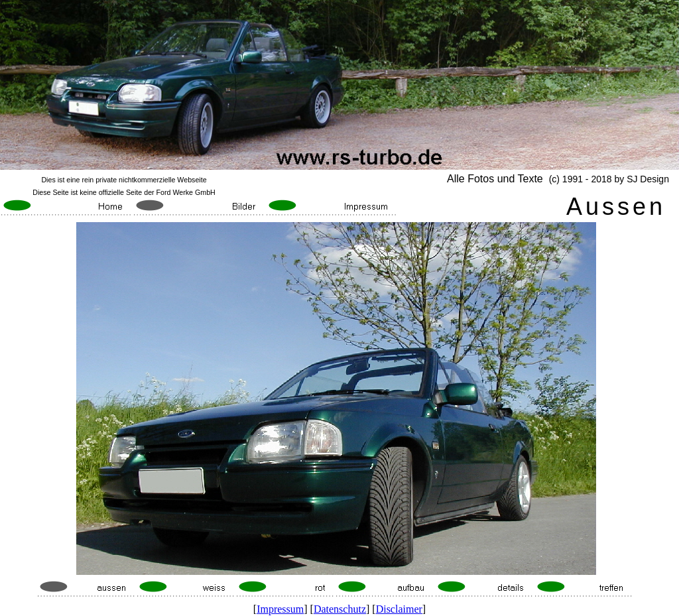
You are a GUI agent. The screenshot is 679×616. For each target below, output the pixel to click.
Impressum (280, 609)
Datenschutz (340, 609)
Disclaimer (399, 609)
